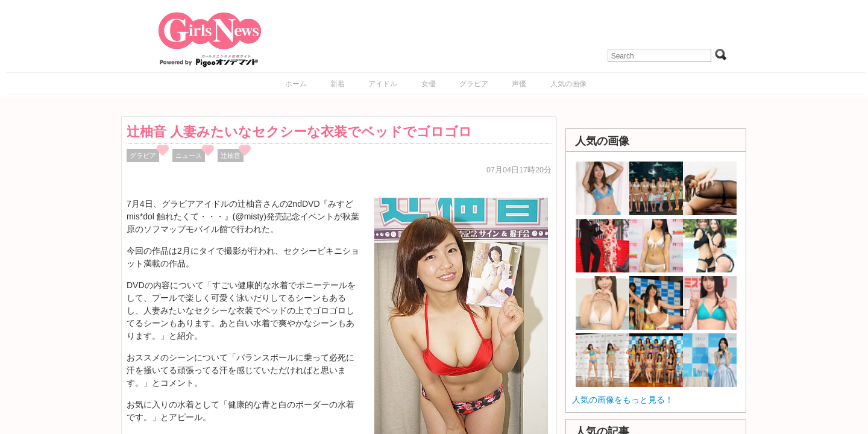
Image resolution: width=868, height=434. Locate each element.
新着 (338, 84)
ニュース (189, 156)
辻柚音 (231, 156)
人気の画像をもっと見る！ (623, 400)
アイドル (383, 84)
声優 (519, 84)
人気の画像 (568, 84)
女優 (429, 84)
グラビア (474, 84)
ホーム (296, 84)
